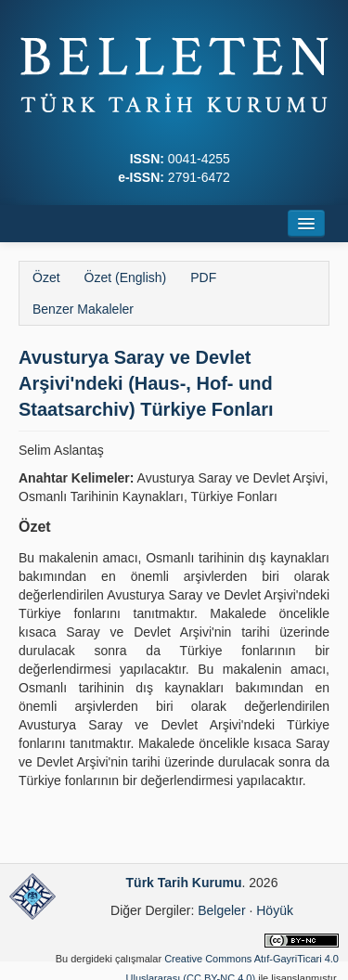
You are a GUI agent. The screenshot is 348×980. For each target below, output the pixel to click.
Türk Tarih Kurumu (184, 883)
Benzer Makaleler (83, 309)
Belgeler (221, 910)
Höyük (275, 910)
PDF (203, 277)
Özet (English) (126, 277)
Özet (46, 277)
